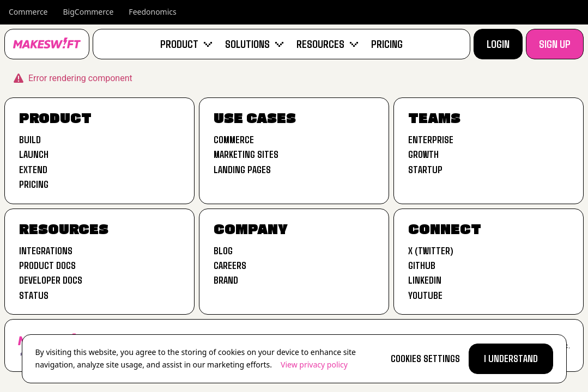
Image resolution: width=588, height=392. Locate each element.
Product (186, 44)
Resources (327, 44)
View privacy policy (314, 365)
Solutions (254, 44)
